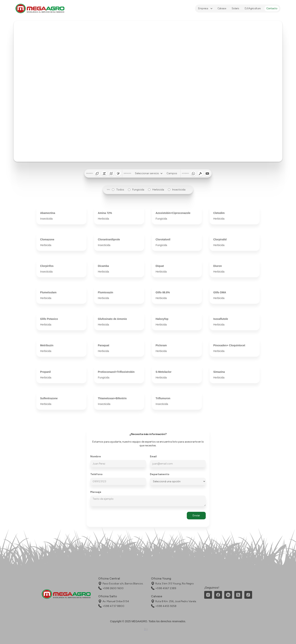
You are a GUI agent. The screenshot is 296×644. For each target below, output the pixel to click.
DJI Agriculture (253, 8)
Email (153, 457)
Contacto (272, 8)
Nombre (96, 457)
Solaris (235, 8)
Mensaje (96, 492)
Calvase (222, 8)
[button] (205, 9)
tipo (108, 190)
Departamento (160, 474)
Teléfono (96, 474)
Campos (172, 173)
